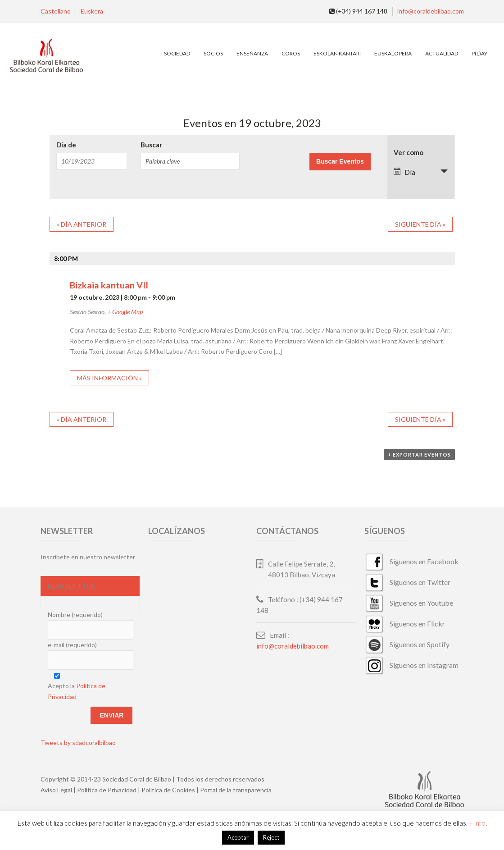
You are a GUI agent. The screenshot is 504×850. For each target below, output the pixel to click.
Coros (291, 53)
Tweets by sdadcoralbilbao (78, 743)
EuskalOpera (393, 53)
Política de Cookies (168, 790)
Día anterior (82, 224)
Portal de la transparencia (236, 790)
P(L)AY (479, 53)
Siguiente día (420, 224)
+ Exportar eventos (419, 455)
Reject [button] (271, 837)
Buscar (151, 145)
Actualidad (442, 53)
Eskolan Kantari (337, 53)
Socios (213, 53)
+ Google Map (125, 312)
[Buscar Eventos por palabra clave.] (190, 161)
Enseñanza (252, 53)
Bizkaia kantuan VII (109, 285)
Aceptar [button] (238, 837)
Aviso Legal (56, 790)
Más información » (109, 378)
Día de (66, 145)
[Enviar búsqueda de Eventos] (340, 162)
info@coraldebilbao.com (431, 11)
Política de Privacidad (107, 790)
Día (404, 172)
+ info (477, 823)
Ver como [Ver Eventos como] (409, 153)
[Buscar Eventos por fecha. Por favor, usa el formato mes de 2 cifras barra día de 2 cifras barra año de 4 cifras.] (92, 161)
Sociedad (177, 53)
